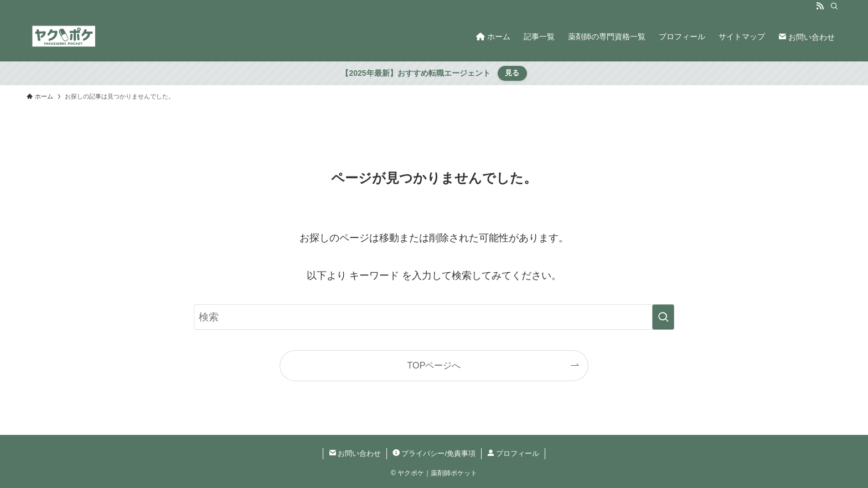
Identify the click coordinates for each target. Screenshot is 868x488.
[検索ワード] (434, 317)
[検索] (834, 6)
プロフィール (513, 453)
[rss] (820, 6)
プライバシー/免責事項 (434, 453)
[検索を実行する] (663, 317)
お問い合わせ (355, 453)
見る (512, 73)
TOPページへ (434, 365)
